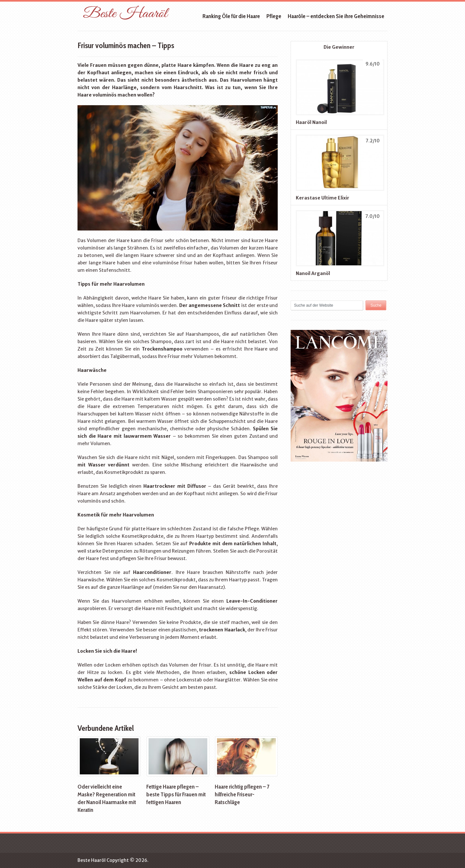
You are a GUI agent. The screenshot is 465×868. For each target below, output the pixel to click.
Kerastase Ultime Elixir (323, 198)
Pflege (274, 16)
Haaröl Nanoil (311, 122)
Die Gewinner (339, 47)
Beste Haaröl (92, 860)
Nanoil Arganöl (313, 273)
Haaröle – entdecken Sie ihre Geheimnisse (336, 16)
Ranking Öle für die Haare (231, 16)
